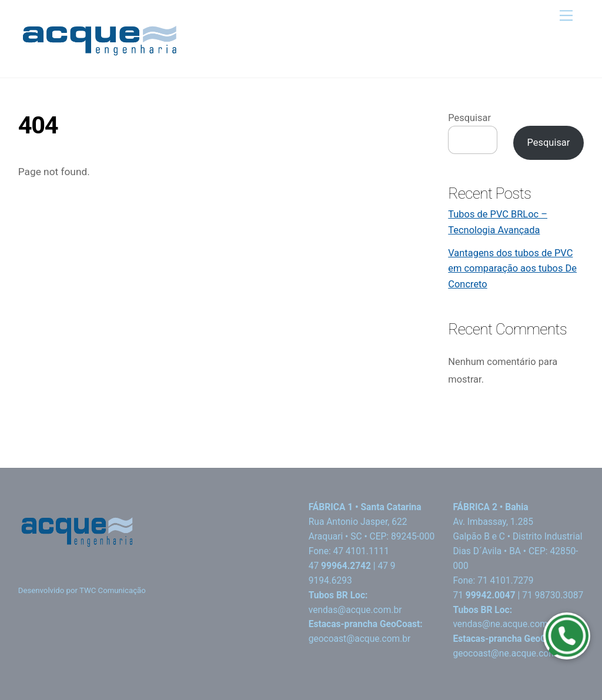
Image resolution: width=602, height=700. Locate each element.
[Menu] (566, 16)
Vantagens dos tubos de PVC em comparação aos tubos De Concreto (512, 269)
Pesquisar (469, 118)
